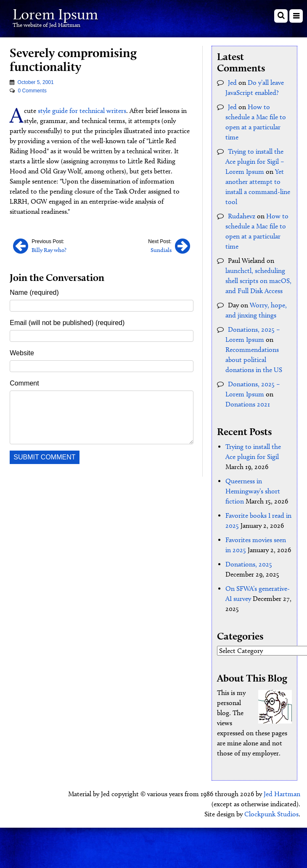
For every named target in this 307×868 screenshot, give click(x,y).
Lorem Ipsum (55, 14)
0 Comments (32, 91)
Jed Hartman (282, 794)
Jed (232, 83)
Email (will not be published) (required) (67, 323)
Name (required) (34, 292)
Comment (24, 383)
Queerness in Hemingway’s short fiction (253, 491)
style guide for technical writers (82, 111)
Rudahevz (242, 216)
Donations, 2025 (249, 564)
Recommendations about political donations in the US (254, 360)
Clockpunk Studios (271, 814)
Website (22, 353)
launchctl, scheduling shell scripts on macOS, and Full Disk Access (258, 281)
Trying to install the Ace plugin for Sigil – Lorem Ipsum (255, 161)
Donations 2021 (248, 404)
